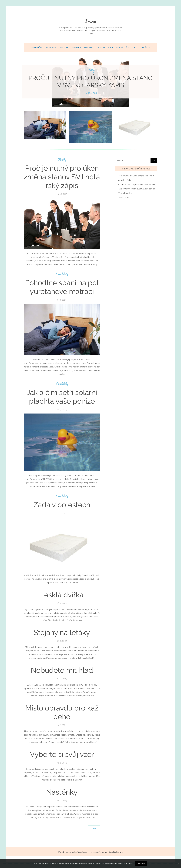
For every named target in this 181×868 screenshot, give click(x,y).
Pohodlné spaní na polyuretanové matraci (62, 287)
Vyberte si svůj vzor (62, 754)
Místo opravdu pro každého (62, 712)
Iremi (90, 21)
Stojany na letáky (62, 632)
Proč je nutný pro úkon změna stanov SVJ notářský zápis (91, 82)
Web (111, 48)
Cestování (37, 48)
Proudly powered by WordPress (73, 852)
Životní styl (132, 48)
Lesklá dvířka (62, 595)
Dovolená (50, 48)
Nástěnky (62, 792)
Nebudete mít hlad (62, 670)
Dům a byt (64, 48)
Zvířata (146, 48)
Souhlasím (141, 864)
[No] (178, 864)
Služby (101, 48)
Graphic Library (116, 852)
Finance (77, 48)
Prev (94, 829)
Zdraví (119, 48)
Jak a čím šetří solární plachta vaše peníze (62, 397)
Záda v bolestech (62, 505)
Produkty (89, 48)
